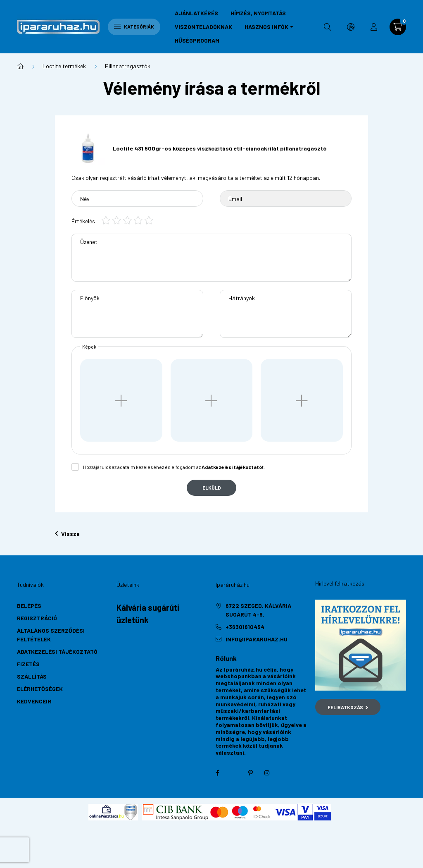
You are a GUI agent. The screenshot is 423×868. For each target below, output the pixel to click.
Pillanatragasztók (128, 66)
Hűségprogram (197, 40)
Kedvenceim (34, 701)
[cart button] (398, 27)
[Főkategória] (20, 66)
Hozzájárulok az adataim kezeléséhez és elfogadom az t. (174, 467)
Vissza (67, 534)
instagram (267, 773)
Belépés (29, 606)
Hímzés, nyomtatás (258, 13)
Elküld (212, 488)
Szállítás (32, 676)
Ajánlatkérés (196, 13)
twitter (234, 773)
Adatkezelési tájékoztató (57, 652)
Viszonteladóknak (203, 27)
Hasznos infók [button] (266, 27)
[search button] (328, 27)
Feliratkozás (348, 707)
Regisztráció (37, 618)
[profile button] (374, 27)
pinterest (250, 773)
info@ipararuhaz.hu (257, 639)
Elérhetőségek (40, 689)
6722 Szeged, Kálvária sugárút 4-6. (258, 610)
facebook (217, 773)
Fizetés (28, 664)
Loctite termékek (64, 66)
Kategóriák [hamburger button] (134, 26)
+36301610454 (245, 627)
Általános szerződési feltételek (51, 635)
